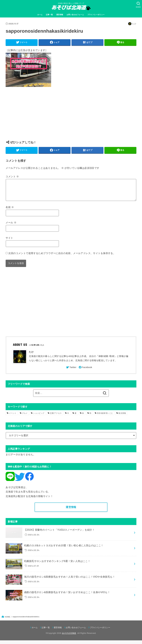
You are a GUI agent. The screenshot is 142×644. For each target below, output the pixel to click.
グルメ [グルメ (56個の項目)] (25, 417)
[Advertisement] (71, 116)
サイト (9, 241)
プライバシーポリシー (96, 15)
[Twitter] (71, 371)
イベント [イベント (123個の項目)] (13, 417)
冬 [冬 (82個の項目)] (68, 417)
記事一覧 (49, 15)
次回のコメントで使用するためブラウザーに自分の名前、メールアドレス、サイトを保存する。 (62, 257)
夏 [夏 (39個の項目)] (76, 417)
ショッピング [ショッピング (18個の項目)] (39, 417)
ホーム (40, 15)
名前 (10, 211)
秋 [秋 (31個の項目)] (90, 417)
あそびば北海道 (69, 637)
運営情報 (60, 15)
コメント (12, 176)
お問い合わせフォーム (75, 15)
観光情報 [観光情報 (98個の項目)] (122, 417)
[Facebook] (85, 371)
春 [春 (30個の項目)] (83, 417)
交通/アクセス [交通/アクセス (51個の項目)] (56, 417)
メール (11, 226)
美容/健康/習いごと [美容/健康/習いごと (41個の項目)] (105, 417)
